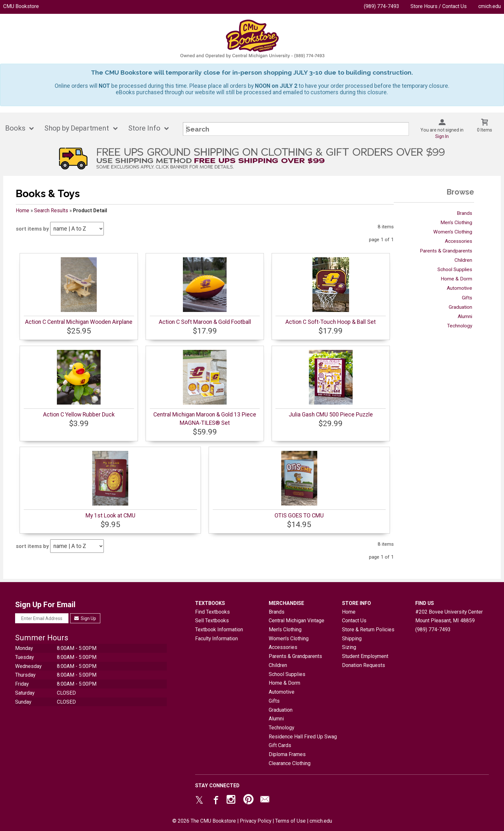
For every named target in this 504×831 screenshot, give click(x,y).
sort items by (32, 229)
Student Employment (365, 656)
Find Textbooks (212, 612)
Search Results (51, 210)
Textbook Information (219, 630)
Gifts (467, 298)
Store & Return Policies (368, 630)
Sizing (349, 647)
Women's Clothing (453, 232)
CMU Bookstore (21, 6)
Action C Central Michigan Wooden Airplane (79, 322)
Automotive (459, 288)
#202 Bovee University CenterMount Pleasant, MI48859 (449, 616)
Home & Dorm (456, 279)
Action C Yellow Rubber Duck (79, 415)
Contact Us (354, 621)
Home (22, 210)
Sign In (442, 136)
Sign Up (85, 618)
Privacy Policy (256, 821)
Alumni (465, 316)
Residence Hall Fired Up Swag (303, 737)
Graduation (460, 307)
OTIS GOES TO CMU (299, 516)
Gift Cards (280, 745)
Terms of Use (290, 821)
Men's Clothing (456, 223)
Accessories (459, 241)
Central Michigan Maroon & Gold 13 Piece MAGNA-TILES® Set (205, 419)
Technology (460, 326)
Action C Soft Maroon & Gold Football (205, 322)
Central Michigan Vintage (297, 621)
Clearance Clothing (290, 763)
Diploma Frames (287, 754)
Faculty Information (216, 639)
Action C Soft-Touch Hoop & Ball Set (331, 322)
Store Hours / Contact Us (439, 6)
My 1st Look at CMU (110, 516)
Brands (464, 213)
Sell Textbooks (212, 621)
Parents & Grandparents (446, 251)
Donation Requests (364, 665)
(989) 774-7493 (382, 6)
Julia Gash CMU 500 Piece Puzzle (331, 415)
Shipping (352, 639)
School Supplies (455, 269)
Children (463, 260)
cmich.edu (490, 6)
